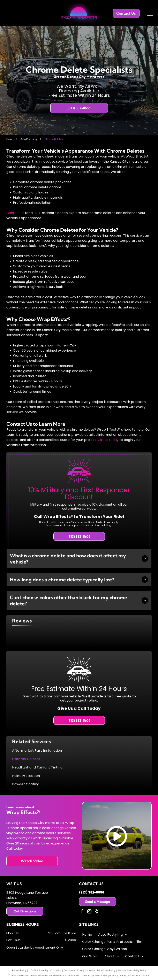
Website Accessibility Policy (132, 970)
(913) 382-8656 (92, 892)
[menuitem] (79, 751)
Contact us (15, 213)
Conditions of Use (73, 970)
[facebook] (82, 912)
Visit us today (108, 440)
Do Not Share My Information (46, 970)
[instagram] (89, 912)
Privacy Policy (19, 970)
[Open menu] (150, 13)
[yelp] (97, 912)
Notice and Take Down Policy (100, 970)
